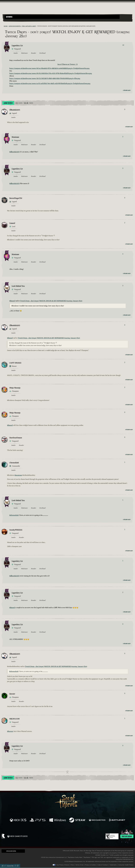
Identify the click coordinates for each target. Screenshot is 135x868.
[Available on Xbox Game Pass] (97, 820)
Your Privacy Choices (63, 865)
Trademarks (113, 865)
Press (72, 865)
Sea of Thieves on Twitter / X (67, 64)
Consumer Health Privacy (126, 865)
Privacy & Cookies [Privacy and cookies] (90, 865)
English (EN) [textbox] (11, 851)
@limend (12, 301)
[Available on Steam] (77, 820)
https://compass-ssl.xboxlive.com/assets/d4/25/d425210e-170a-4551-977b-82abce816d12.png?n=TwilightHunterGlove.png (51, 73)
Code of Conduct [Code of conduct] (103, 865)
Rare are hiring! (127, 836)
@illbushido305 (14, 152)
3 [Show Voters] (123, 168)
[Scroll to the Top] (3, 866)
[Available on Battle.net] (117, 820)
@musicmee (18, 475)
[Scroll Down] (15, 866)
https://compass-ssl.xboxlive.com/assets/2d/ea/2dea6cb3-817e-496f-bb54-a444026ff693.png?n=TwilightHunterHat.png (49, 68)
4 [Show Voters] (123, 254)
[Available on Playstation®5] (38, 820)
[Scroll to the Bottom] (18, 866)
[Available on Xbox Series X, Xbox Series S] (18, 820)
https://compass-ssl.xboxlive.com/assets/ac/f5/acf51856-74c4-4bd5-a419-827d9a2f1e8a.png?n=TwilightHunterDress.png (50, 83)
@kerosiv (10, 731)
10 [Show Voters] (123, 45)
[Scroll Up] (5, 866)
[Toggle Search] (10, 20)
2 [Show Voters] (123, 137)
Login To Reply (8, 103)
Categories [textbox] (9, 17)
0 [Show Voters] (125, 109)
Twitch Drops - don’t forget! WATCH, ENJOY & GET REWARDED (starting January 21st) (51, 301)
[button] (62, 17)
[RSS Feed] (3, 26)
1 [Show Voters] (125, 462)
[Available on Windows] (58, 820)
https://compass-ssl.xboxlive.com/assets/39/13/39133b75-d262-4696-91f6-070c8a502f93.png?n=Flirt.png (45, 78)
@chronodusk (14, 515)
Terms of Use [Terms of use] (79, 865)
